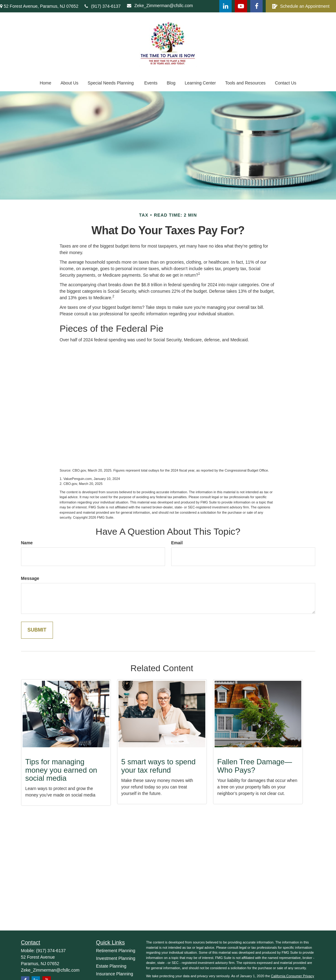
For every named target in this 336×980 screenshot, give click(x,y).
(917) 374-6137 (103, 6)
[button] (45, 83)
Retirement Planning (116, 951)
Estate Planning (111, 966)
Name (27, 543)
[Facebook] (256, 6)
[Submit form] (37, 630)
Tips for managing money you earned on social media (61, 770)
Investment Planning (116, 958)
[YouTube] (241, 6)
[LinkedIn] (225, 6)
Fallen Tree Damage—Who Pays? (255, 766)
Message (30, 578)
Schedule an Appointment (301, 6)
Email (177, 543)
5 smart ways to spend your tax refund (159, 766)
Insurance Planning (115, 974)
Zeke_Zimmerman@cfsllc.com (160, 6)
